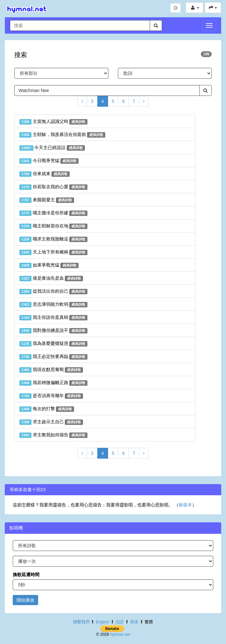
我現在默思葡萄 (51, 370)
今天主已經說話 (52, 148)
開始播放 (25, 600)
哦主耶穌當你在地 (53, 226)
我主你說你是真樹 (53, 318)
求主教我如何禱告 (53, 435)
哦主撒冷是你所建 (53, 213)
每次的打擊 (47, 409)
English (103, 622)
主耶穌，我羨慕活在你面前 (62, 135)
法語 (120, 622)
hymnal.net (120, 634)
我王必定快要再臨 (53, 357)
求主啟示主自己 (51, 422)
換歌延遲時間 (26, 575)
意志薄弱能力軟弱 (53, 304)
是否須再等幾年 (51, 396)
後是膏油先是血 (51, 278)
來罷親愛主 (47, 200)
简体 (134, 622)
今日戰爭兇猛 (49, 161)
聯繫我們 (81, 622)
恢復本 (185, 505)
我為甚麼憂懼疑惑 (53, 344)
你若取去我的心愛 (53, 187)
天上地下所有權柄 (53, 252)
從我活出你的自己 (53, 291)
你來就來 (45, 174)
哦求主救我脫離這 (53, 239)
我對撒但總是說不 (53, 331)
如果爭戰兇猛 (49, 265)
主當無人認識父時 (53, 122)
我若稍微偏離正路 (53, 383)
